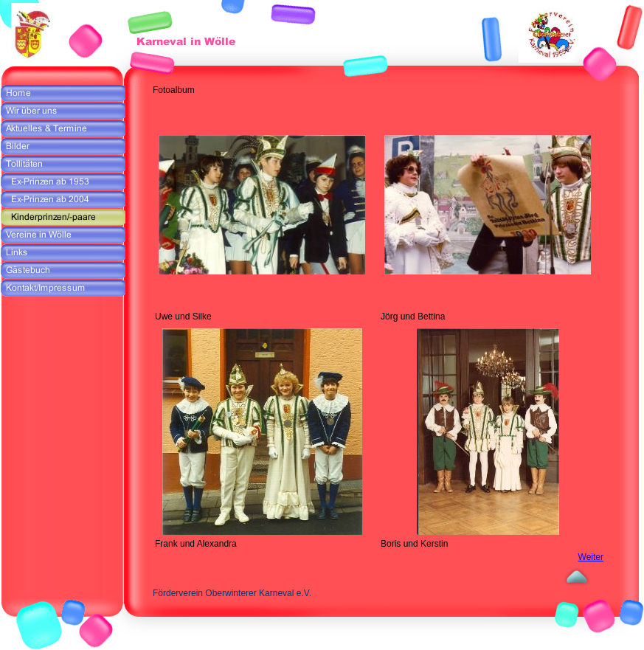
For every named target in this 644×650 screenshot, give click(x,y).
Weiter (591, 557)
